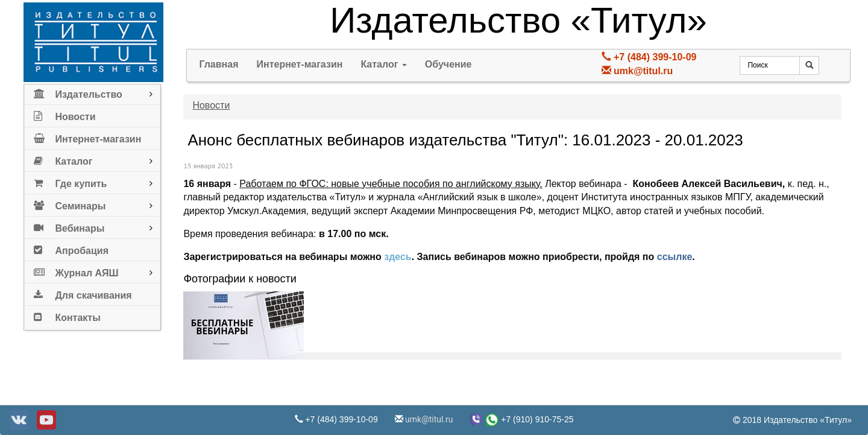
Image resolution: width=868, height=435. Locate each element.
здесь (398, 257)
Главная (219, 64)
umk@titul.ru (643, 71)
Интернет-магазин (87, 137)
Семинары (70, 204)
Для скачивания (83, 293)
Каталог (63, 159)
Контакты (67, 315)
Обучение (448, 64)
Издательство (78, 92)
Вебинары (69, 226)
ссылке (675, 257)
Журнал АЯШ (76, 271)
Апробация (71, 248)
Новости (64, 114)
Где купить (70, 181)
